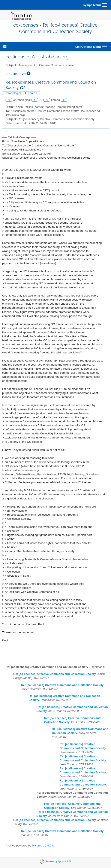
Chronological (14, 93)
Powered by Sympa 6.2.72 (58, 861)
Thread (33, 93)
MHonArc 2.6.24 (42, 846)
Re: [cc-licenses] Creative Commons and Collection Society (55, 674)
